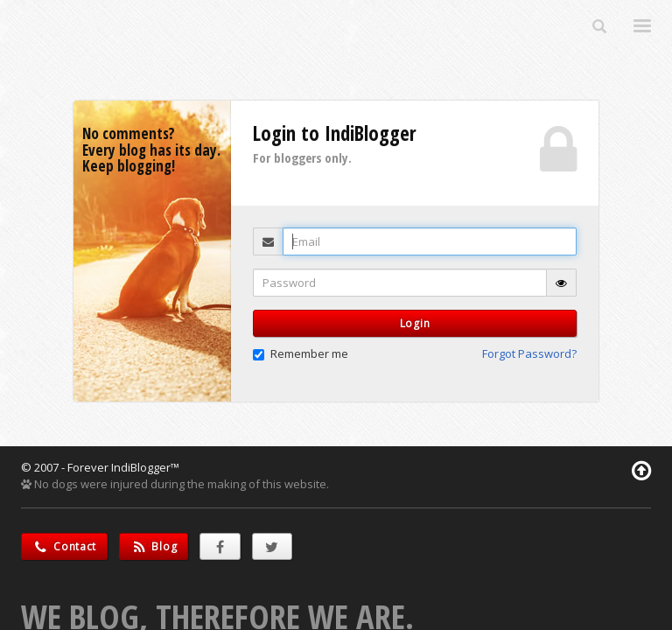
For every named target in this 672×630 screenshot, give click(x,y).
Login (415, 323)
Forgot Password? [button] (529, 353)
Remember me (301, 353)
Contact (64, 546)
